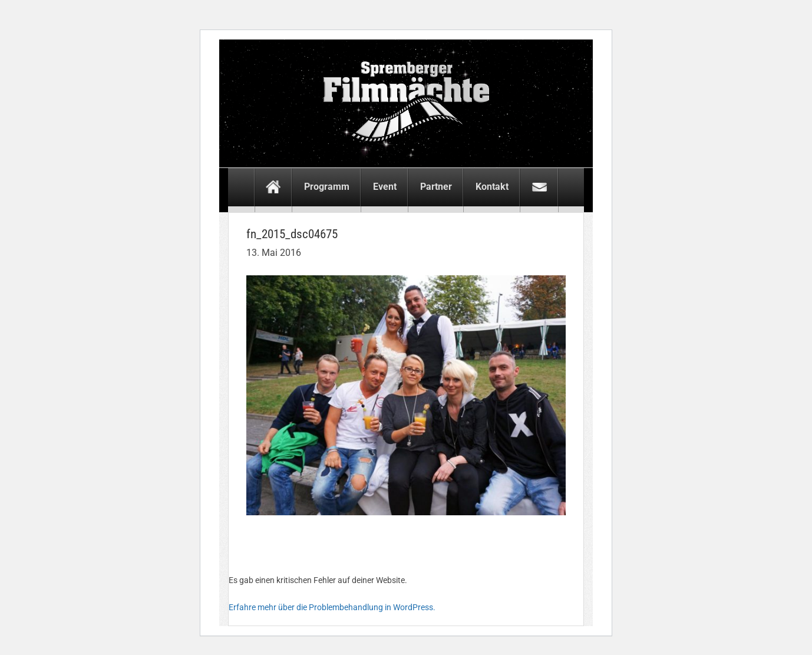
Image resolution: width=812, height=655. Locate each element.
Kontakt (492, 187)
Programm (327, 187)
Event (385, 187)
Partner (436, 187)
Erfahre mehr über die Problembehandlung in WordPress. (332, 607)
